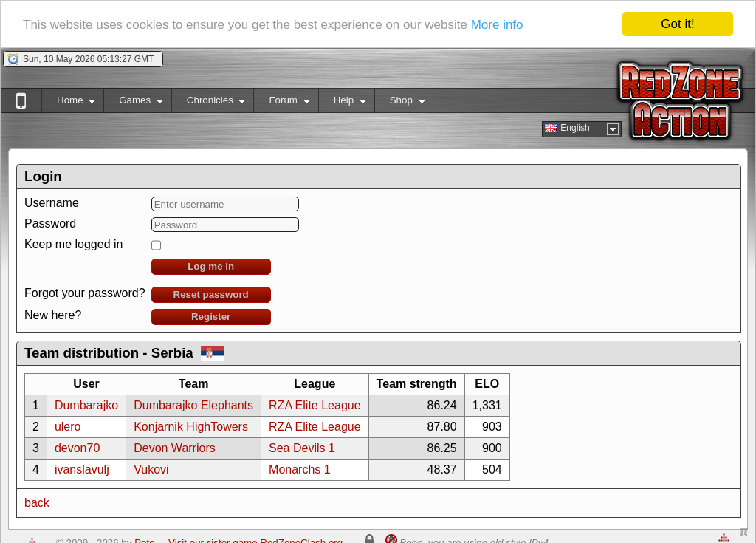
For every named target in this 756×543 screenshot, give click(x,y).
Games (133, 103)
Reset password (211, 294)
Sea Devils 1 (302, 448)
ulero (68, 427)
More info (497, 24)
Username (52, 203)
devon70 (77, 448)
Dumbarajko (86, 405)
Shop (400, 103)
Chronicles (209, 103)
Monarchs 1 (300, 469)
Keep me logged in (73, 244)
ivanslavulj (82, 469)
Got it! (677, 24)
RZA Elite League (315, 405)
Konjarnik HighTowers (191, 427)
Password (50, 223)
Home (68, 103)
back (37, 503)
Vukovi (151, 469)
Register (211, 317)
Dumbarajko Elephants (193, 405)
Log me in (211, 266)
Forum (281, 103)
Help (342, 103)
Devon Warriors (175, 448)
